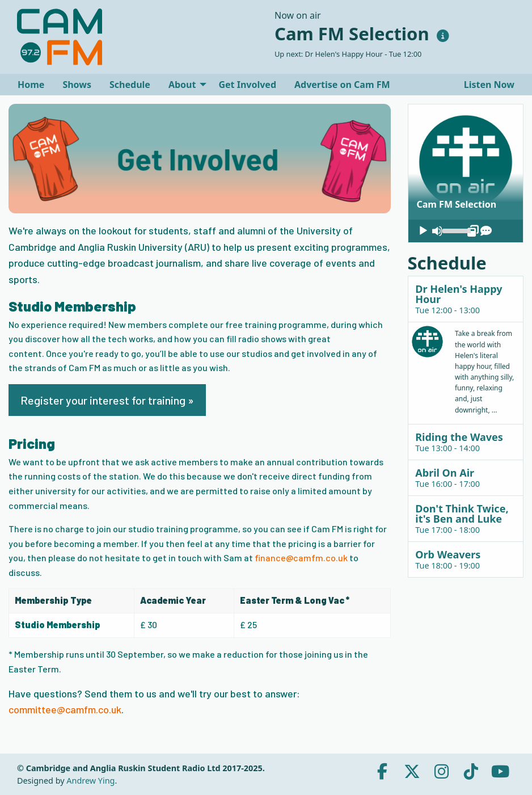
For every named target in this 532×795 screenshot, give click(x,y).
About (182, 85)
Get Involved (247, 85)
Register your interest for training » (107, 400)
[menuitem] (31, 85)
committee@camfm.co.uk (65, 709)
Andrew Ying (90, 781)
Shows (77, 85)
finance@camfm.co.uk (301, 558)
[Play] (423, 231)
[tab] (466, 299)
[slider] (455, 230)
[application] (466, 231)
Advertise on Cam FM (342, 85)
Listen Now (488, 85)
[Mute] (437, 231)
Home (31, 85)
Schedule (130, 85)
